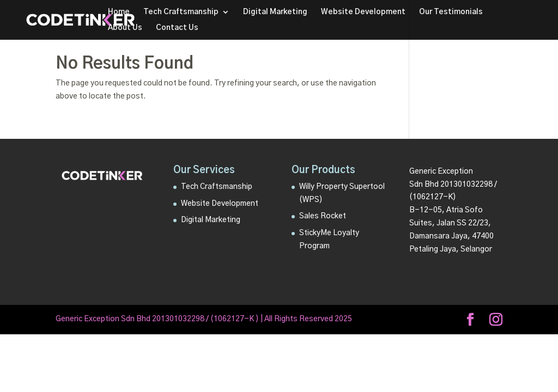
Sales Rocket (323, 216)
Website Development (363, 12)
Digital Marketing (275, 12)
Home (119, 12)
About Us (125, 28)
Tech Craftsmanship (181, 12)
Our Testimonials (451, 12)
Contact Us (177, 28)
